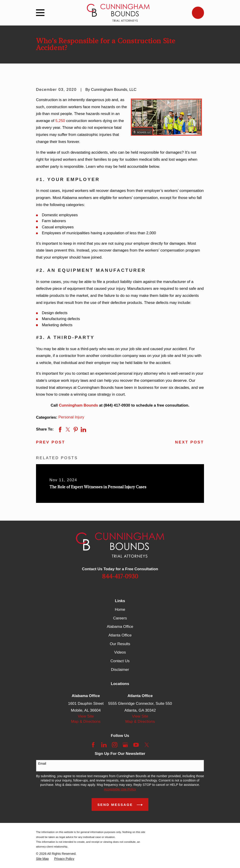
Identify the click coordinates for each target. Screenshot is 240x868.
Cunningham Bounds (78, 405)
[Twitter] (147, 745)
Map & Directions (86, 722)
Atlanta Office (120, 635)
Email (42, 764)
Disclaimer (120, 670)
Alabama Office (120, 627)
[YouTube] (136, 745)
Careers (120, 618)
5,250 (60, 121)
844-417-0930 (120, 577)
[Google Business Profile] (125, 745)
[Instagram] (115, 745)
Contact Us (120, 661)
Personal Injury (71, 417)
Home (120, 610)
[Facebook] (93, 745)
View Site (86, 716)
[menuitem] (42, 859)
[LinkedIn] (104, 745)
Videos (120, 652)
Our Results (120, 644)
